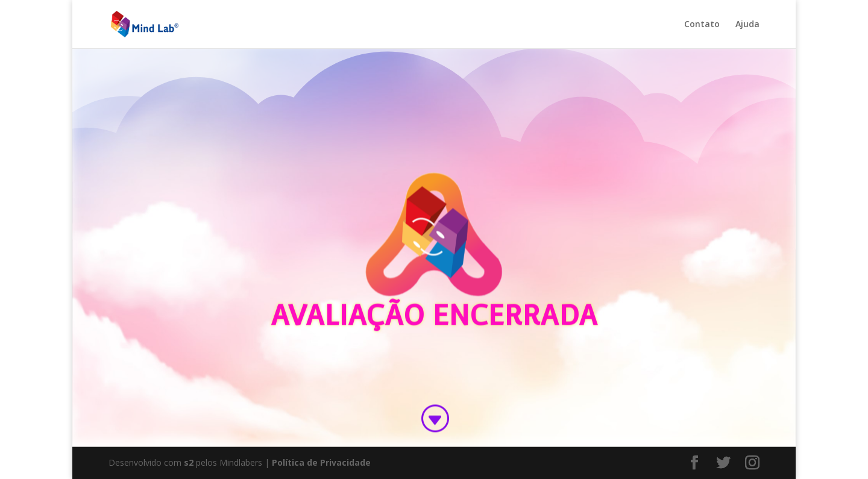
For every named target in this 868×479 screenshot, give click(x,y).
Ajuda (747, 25)
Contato (702, 25)
